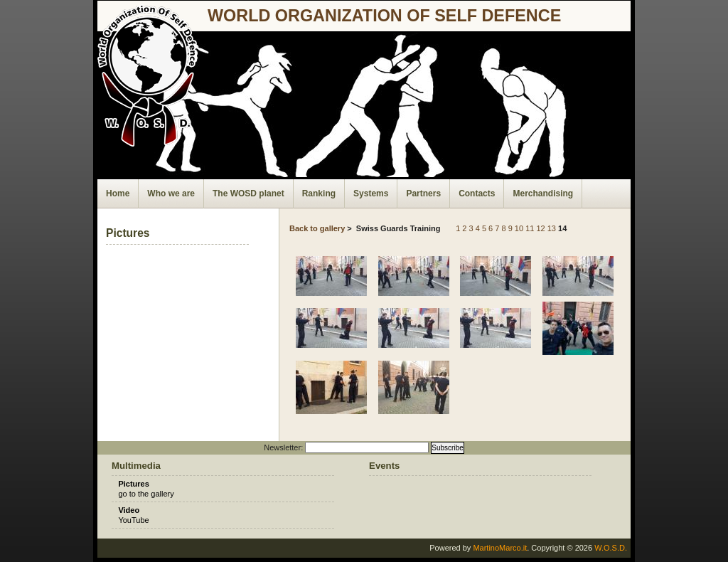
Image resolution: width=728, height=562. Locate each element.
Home (118, 193)
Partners (423, 193)
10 (519, 228)
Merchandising (543, 193)
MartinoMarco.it (500, 548)
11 (530, 228)
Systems (371, 193)
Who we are (171, 193)
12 (540, 228)
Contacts (477, 193)
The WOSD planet (248, 193)
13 (552, 228)
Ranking (319, 193)
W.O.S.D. (611, 548)
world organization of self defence (384, 16)
